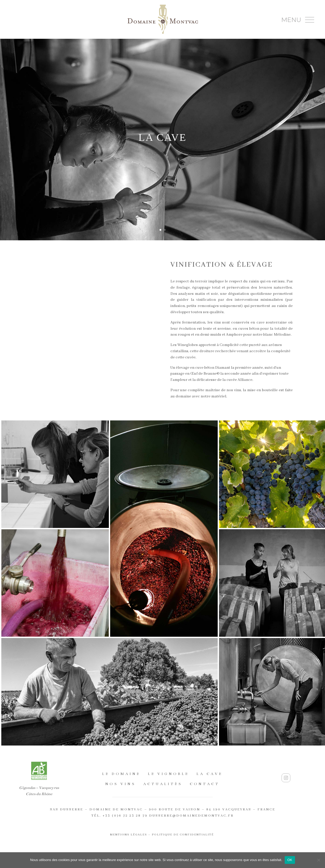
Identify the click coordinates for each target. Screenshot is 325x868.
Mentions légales (129, 835)
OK (290, 860)
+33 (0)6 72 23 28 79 (125, 816)
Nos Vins (120, 784)
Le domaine (121, 774)
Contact (205, 784)
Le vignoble (168, 774)
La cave (210, 774)
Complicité (229, 345)
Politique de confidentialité (183, 835)
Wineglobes (188, 345)
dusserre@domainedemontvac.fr (191, 816)
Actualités (163, 784)
